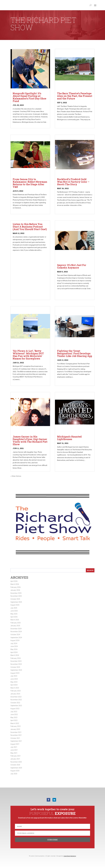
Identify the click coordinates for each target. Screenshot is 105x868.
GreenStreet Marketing (70, 856)
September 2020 (16, 768)
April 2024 (14, 652)
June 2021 (14, 750)
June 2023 (14, 679)
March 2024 (15, 655)
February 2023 (16, 691)
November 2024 (16, 632)
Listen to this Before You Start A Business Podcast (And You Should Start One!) (30, 227)
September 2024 (16, 638)
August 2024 (15, 640)
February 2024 (16, 658)
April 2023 (14, 685)
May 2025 (14, 614)
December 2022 (16, 697)
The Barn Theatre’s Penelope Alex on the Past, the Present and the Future (75, 96)
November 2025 (16, 596)
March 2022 (15, 723)
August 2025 (15, 605)
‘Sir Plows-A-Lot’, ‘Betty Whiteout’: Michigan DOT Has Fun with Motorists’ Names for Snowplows (28, 355)
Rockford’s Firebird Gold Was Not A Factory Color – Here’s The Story (73, 182)
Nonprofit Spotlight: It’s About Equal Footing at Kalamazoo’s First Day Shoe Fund (29, 97)
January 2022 (15, 729)
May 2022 (14, 717)
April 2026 (14, 581)
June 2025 (14, 611)
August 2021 (15, 744)
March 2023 (15, 688)
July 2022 (14, 712)
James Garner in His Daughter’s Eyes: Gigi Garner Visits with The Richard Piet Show (30, 440)
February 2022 (16, 726)
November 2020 (16, 762)
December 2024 (16, 629)
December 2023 (16, 661)
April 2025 (14, 617)
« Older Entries (16, 476)
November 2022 (16, 700)
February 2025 (16, 623)
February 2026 (16, 587)
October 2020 (15, 765)
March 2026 (15, 584)
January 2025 (15, 626)
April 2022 (14, 720)
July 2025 (14, 608)
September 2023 (16, 670)
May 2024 (14, 649)
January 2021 (15, 759)
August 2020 (15, 771)
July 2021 (14, 747)
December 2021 (16, 732)
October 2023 (15, 667)
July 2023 (14, 676)
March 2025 (15, 620)
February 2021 (16, 756)
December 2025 (16, 593)
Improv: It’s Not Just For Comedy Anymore (72, 266)
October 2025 (15, 599)
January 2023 (15, 694)
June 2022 (14, 714)
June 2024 (14, 646)
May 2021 (14, 753)
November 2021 (16, 735)
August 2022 (15, 709)
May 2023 (14, 682)
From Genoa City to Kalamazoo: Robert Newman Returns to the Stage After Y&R (30, 183)
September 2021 (16, 741)
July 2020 (14, 774)
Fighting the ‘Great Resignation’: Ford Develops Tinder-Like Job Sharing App (75, 353)
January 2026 (15, 590)
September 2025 (16, 602)
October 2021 (15, 738)
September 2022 (16, 706)
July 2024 (14, 643)
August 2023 (15, 673)
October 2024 (15, 635)
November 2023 (16, 664)
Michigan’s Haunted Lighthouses (69, 438)
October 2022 (15, 703)
